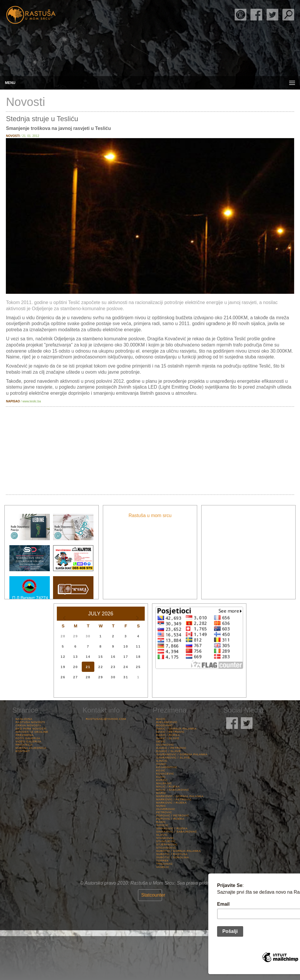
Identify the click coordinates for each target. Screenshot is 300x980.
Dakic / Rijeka (168, 735)
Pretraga (288, 15)
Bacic (161, 719)
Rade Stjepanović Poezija (241, 15)
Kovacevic (165, 774)
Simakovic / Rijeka (172, 828)
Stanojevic (166, 841)
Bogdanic (165, 725)
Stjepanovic (167, 844)
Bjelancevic (167, 722)
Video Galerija (28, 741)
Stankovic (165, 838)
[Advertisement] (150, 451)
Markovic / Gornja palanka (180, 796)
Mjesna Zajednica (31, 748)
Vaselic (163, 867)
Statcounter (153, 895)
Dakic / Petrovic (170, 732)
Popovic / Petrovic (173, 815)
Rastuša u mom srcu (150, 515)
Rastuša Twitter (272, 15)
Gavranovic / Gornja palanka (182, 754)
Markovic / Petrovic (174, 799)
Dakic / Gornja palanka (176, 728)
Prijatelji (24, 745)
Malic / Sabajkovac (173, 790)
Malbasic (164, 783)
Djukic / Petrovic (171, 748)
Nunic (161, 806)
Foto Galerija (28, 738)
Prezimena (25, 735)
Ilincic (162, 761)
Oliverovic (166, 809)
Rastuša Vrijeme (150, 958)
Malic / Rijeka (168, 786)
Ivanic (161, 764)
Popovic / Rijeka (170, 819)
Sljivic (162, 835)
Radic (161, 822)
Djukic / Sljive (169, 751)
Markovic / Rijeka (171, 803)
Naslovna (24, 719)
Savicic (162, 825)
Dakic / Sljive (168, 738)
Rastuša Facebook (256, 15)
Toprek (162, 860)
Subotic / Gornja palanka (178, 851)
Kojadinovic (167, 767)
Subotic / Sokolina (173, 857)
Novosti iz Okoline (32, 732)
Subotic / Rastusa (172, 854)
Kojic (161, 770)
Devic (161, 741)
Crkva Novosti (28, 725)
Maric (161, 793)
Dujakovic (165, 745)
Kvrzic (162, 780)
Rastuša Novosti (30, 722)
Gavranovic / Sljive (173, 757)
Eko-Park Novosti (31, 728)
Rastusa (31, 15)
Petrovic (164, 812)
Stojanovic (166, 848)
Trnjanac (165, 864)
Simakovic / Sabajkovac (177, 831)
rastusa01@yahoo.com (106, 719)
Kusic (161, 777)
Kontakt (23, 751)
